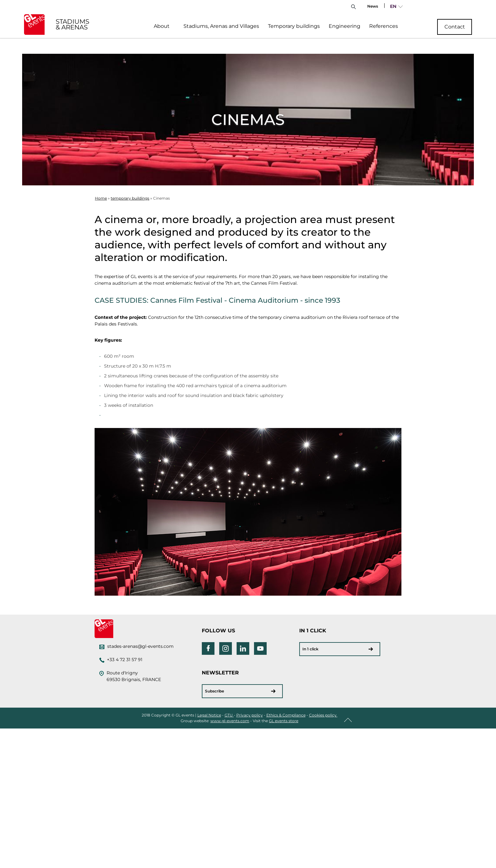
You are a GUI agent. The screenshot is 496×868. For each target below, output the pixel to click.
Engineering (344, 26)
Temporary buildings (294, 26)
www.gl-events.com (230, 721)
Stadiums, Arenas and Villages (221, 26)
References (384, 26)
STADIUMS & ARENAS (72, 24)
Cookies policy (323, 715)
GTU (229, 715)
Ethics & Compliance (286, 715)
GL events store (284, 721)
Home (101, 198)
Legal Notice (209, 715)
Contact (455, 27)
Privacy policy (250, 715)
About (162, 26)
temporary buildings (130, 198)
